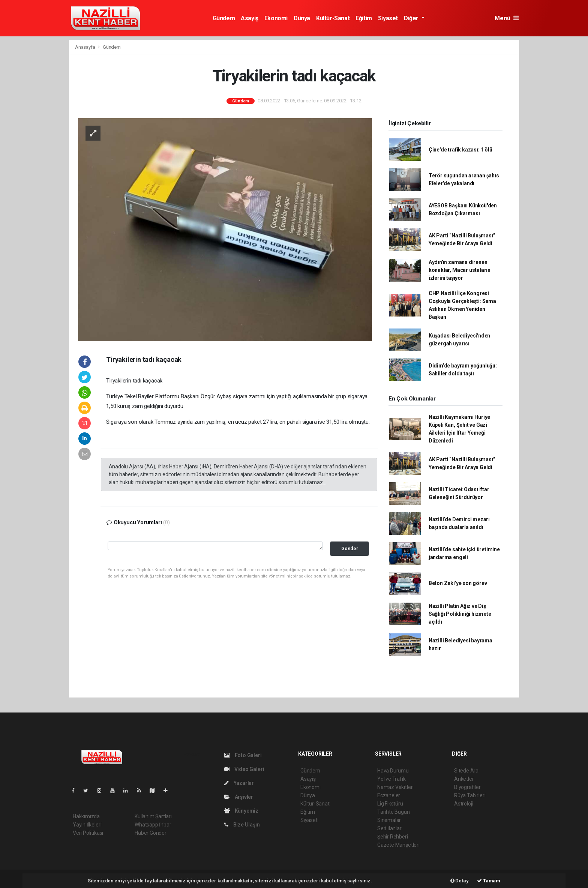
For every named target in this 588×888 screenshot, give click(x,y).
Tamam (489, 881)
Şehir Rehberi (393, 837)
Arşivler (239, 797)
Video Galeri (244, 769)
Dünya (302, 18)
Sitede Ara (466, 771)
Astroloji (463, 804)
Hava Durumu (393, 771)
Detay (460, 881)
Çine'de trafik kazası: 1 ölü (460, 150)
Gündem (224, 18)
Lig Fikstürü (390, 804)
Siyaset (388, 18)
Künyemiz (241, 811)
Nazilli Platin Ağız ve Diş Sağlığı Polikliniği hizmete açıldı (460, 614)
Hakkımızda (86, 816)
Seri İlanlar (389, 828)
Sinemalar (389, 820)
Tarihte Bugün (394, 812)
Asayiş (250, 18)
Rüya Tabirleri (470, 795)
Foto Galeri (243, 755)
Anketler (464, 779)
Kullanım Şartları (153, 816)
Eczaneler (389, 795)
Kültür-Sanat (333, 18)
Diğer (412, 18)
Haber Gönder (151, 833)
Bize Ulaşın (242, 825)
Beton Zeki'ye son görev (458, 583)
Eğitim (364, 18)
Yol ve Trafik (391, 779)
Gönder (350, 548)
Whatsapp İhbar (153, 825)
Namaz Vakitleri (395, 787)
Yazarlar (239, 783)
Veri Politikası (88, 833)
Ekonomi (276, 18)
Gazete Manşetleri (398, 845)
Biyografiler (467, 787)
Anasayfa (85, 47)
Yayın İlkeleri (87, 825)
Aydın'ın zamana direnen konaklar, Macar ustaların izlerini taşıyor (460, 270)
